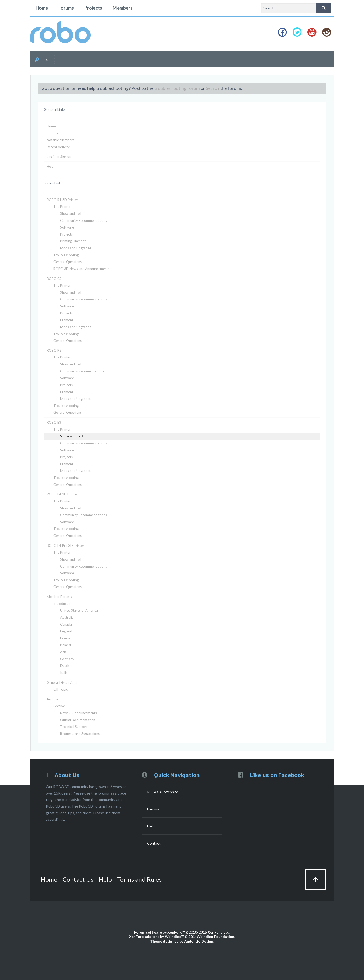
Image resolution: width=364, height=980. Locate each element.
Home (42, 8)
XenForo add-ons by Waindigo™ (156, 937)
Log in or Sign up (59, 157)
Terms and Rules (139, 879)
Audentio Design (199, 941)
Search (212, 88)
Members (123, 8)
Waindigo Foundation (215, 937)
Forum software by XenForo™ (182, 932)
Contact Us (78, 879)
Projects (93, 8)
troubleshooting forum (177, 88)
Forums (66, 8)
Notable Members (60, 140)
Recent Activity (58, 147)
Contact (154, 843)
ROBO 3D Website (163, 792)
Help (50, 166)
